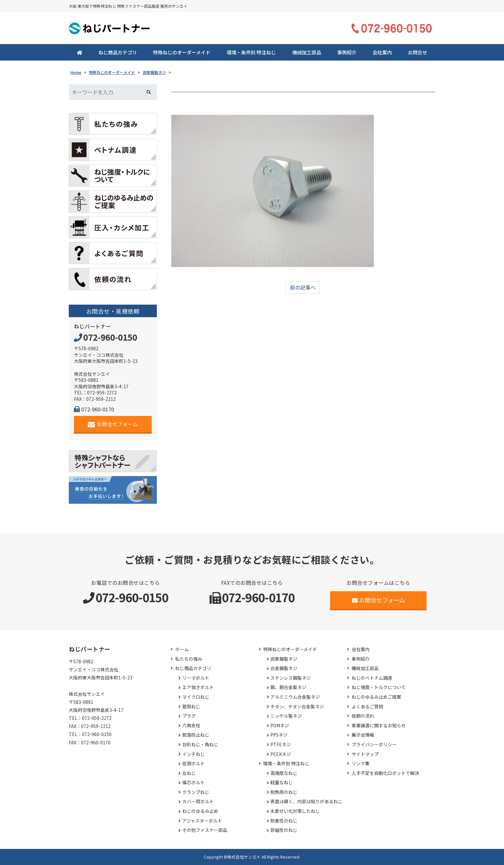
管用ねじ (191, 707)
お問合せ (418, 52)
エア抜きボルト (198, 688)
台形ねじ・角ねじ (200, 745)
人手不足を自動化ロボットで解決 (385, 773)
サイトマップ (365, 754)
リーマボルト (196, 678)
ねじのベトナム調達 (372, 678)
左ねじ (189, 773)
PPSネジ (279, 735)
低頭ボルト (194, 764)
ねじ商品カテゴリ (118, 52)
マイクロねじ (196, 697)
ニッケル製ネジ (286, 716)
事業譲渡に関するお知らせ (379, 726)
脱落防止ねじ (196, 735)
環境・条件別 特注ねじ (251, 52)
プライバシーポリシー (374, 745)
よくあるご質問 (367, 707)
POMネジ (280, 726)
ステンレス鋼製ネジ (291, 678)
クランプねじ (196, 792)
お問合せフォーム (113, 424)
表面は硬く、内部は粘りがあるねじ (306, 802)
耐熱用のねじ (284, 792)
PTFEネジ (281, 745)
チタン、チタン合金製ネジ (297, 707)
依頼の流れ (363, 716)
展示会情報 (363, 735)
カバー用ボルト (198, 802)
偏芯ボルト (194, 783)
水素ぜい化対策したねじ (295, 811)
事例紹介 (347, 52)
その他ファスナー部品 (205, 830)
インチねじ (194, 754)
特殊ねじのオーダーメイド (182, 52)
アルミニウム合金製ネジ (295, 697)
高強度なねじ (284, 773)
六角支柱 (191, 726)
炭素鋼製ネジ (284, 659)
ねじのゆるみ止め (200, 811)
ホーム (182, 649)
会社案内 (382, 52)
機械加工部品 (307, 52)
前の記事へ (303, 288)
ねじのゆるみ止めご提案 (376, 697)
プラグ (189, 716)
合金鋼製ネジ (284, 668)
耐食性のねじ (284, 821)
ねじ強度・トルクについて (379, 688)
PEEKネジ (281, 754)
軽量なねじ (282, 783)
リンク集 (361, 764)
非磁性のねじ (284, 830)
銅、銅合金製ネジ (288, 688)
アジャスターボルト (202, 821)
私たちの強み (189, 659)
